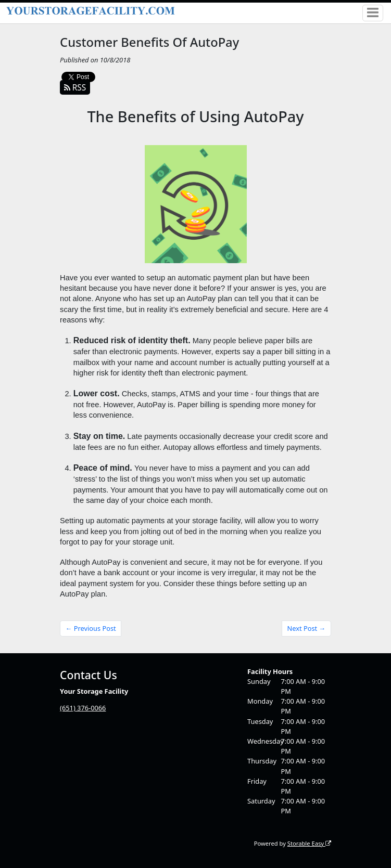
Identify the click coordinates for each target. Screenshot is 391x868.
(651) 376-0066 (83, 708)
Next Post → (307, 628)
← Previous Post (91, 628)
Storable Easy (309, 843)
